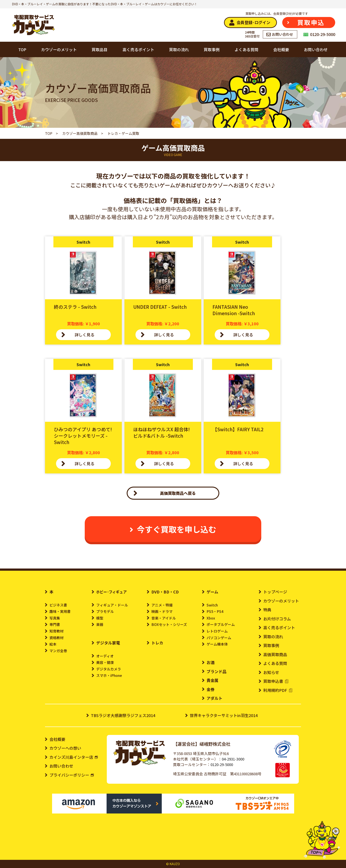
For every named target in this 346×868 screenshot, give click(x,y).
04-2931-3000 (233, 759)
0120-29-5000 (222, 764)
